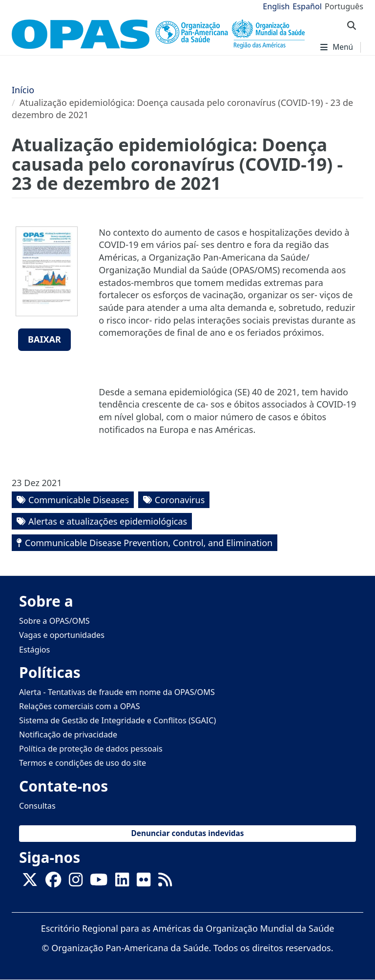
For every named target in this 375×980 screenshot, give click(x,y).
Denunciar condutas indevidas (188, 833)
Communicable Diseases (79, 500)
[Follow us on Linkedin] (122, 882)
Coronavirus (180, 500)
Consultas (37, 806)
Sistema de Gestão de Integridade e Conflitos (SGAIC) (117, 720)
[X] (30, 882)
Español (307, 6)
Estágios (34, 650)
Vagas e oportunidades (62, 635)
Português (344, 6)
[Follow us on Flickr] (144, 882)
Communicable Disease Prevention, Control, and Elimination (149, 543)
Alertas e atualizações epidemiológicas (108, 521)
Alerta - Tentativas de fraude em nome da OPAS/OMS (117, 692)
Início (23, 90)
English (276, 6)
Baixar (44, 339)
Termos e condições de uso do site (83, 763)
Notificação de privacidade (68, 735)
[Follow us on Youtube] (99, 882)
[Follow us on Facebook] (53, 882)
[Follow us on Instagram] (76, 882)
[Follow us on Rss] (165, 882)
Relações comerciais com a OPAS (80, 706)
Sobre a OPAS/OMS (54, 621)
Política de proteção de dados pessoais (91, 749)
